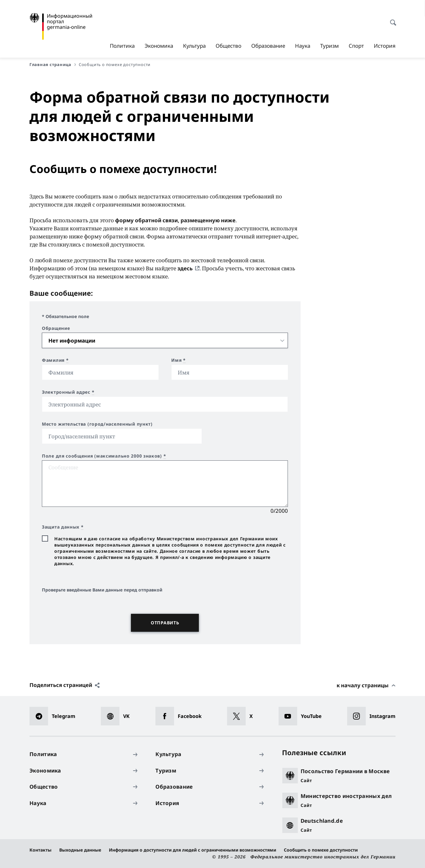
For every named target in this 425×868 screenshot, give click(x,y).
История (385, 46)
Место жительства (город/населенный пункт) (97, 424)
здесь (185, 268)
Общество (228, 46)
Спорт (356, 46)
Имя (179, 360)
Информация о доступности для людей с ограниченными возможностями (192, 850)
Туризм (329, 46)
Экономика (159, 46)
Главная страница (53, 64)
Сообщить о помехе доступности (321, 850)
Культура (194, 46)
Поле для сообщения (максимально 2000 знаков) (104, 456)
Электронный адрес (68, 392)
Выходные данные (80, 850)
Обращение (56, 328)
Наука (303, 46)
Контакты (40, 850)
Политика (122, 46)
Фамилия (55, 360)
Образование (268, 46)
